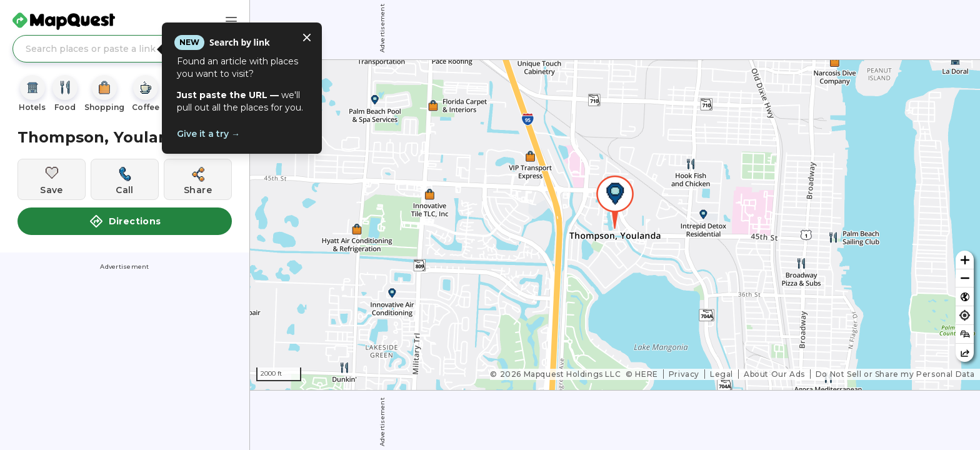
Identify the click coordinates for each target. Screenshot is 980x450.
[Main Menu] (231, 21)
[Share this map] (965, 353)
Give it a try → (208, 134)
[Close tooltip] (307, 37)
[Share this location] (198, 179)
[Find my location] (965, 315)
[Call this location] (125, 179)
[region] (615, 225)
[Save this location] (52, 179)
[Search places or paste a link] (125, 49)
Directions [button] (125, 221)
